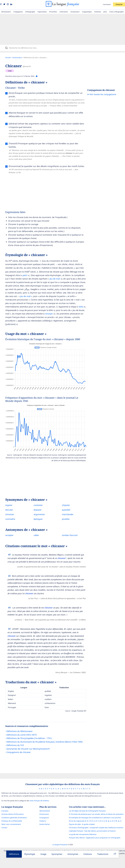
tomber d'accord (70, 535)
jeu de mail (55, 279)
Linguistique (87, 12)
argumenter (39, 514)
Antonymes (73, 854)
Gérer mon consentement (11, 824)
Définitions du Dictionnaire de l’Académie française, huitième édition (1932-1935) (44, 742)
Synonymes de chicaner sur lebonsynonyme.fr (28, 749)
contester (38, 505)
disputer (38, 510)
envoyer (49, 314)
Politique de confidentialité (12, 821)
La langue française (60, 845)
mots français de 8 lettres (39, 801)
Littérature (64, 12)
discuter (9, 510)
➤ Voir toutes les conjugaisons (102, 94)
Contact (4, 828)
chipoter (66, 505)
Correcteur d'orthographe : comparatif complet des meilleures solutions (96, 828)
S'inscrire (119, 4)
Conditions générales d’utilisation (14, 818)
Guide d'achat (45, 824)
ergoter (9, 505)
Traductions (103, 854)
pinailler (66, 519)
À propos (5, 811)
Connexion (107, 4)
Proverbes (53, 12)
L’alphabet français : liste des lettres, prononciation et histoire (92, 831)
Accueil (8, 58)
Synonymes (57, 854)
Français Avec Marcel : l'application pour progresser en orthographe (95, 838)
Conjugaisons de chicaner (19, 752)
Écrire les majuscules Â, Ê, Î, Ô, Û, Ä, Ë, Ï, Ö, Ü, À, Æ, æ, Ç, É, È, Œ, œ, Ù (95, 821)
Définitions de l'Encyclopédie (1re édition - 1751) (29, 738)
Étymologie (30, 854)
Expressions (42, 12)
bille (81, 307)
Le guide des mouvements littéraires (83, 834)
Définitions (14, 854)
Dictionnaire (6, 12)
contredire (10, 519)
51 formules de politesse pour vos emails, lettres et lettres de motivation (96, 814)
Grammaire (75, 12)
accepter (9, 535)
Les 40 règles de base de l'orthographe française (87, 811)
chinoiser (10, 514)
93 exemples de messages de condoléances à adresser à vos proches (95, 818)
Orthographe (30, 12)
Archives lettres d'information (13, 814)
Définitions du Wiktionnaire (19, 731)
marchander (68, 514)
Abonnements (45, 811)
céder (36, 535)
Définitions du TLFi (15, 745)
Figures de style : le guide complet (82, 824)
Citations (98, 12)
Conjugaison (18, 12)
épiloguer (38, 519)
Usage (43, 854)
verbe (10, 71)
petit (25, 275)
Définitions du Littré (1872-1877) (21, 735)
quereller (66, 510)
